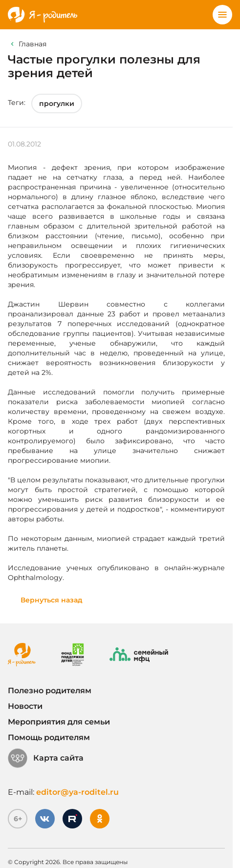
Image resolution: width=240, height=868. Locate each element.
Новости (25, 706)
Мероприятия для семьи (59, 722)
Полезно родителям (50, 691)
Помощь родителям (49, 737)
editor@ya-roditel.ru (77, 792)
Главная (33, 44)
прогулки (57, 103)
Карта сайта (46, 758)
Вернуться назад (52, 600)
